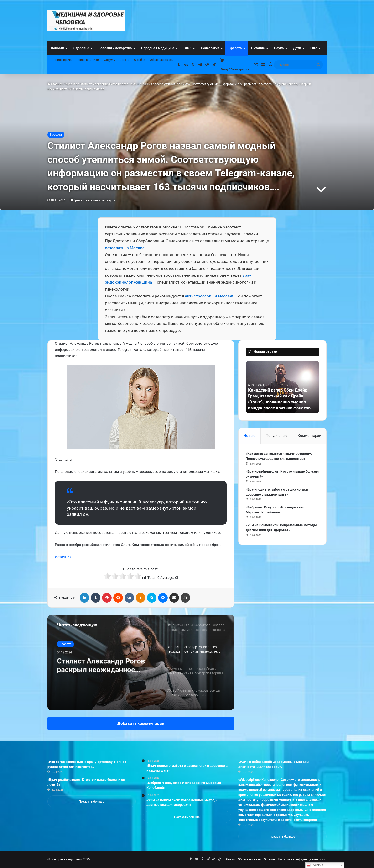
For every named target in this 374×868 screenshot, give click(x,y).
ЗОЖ (188, 48)
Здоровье (81, 48)
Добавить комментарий (141, 723)
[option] (141, 662)
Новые (249, 436)
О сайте (140, 60)
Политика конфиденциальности (302, 859)
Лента (125, 60)
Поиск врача (62, 60)
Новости (57, 48)
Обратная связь (161, 60)
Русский (315, 865)
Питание (258, 48)
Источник (63, 557)
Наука (279, 48)
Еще (314, 48)
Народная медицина (158, 48)
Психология (210, 48)
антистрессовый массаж (209, 296)
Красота (235, 48)
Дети (297, 48)
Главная (55, 84)
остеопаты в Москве (125, 248)
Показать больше (91, 802)
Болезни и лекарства (115, 48)
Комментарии (309, 436)
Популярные (276, 436)
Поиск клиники (88, 60)
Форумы (110, 60)
